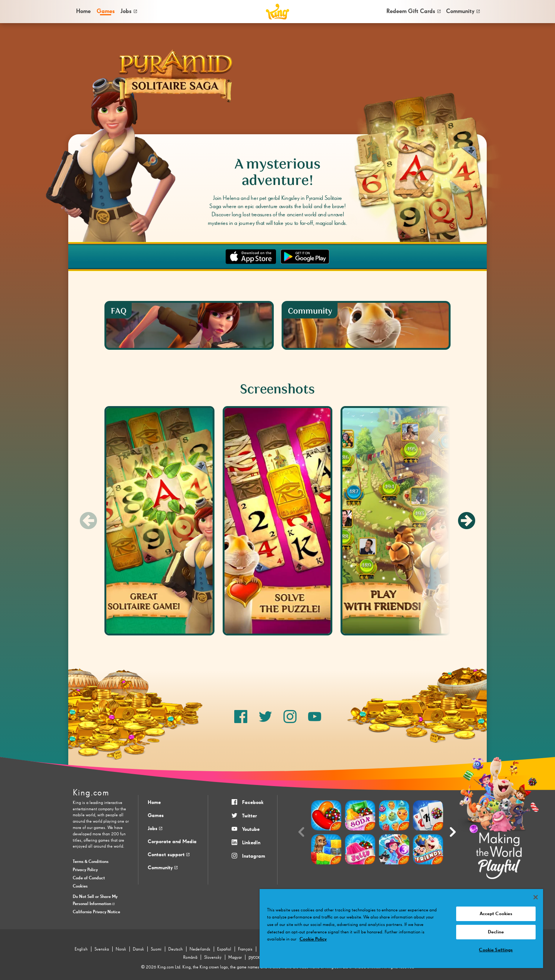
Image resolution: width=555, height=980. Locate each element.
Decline (496, 932)
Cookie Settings (496, 950)
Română (190, 958)
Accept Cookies (496, 914)
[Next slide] (467, 521)
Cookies (80, 886)
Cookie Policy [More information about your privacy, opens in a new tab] (313, 939)
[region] (401, 929)
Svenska (102, 949)
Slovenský (213, 958)
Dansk (138, 949)
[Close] (536, 897)
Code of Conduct (89, 878)
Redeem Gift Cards (413, 11)
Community (463, 11)
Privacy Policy (85, 870)
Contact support (169, 855)
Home (83, 11)
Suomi (156, 949)
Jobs (129, 11)
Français (245, 949)
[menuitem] (83, 12)
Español (224, 949)
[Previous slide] (88, 521)
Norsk (121, 949)
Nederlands (200, 949)
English (81, 949)
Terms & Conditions (91, 862)
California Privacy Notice (96, 912)
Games (156, 816)
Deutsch (175, 949)
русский (256, 958)
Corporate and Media (172, 842)
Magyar (235, 958)
